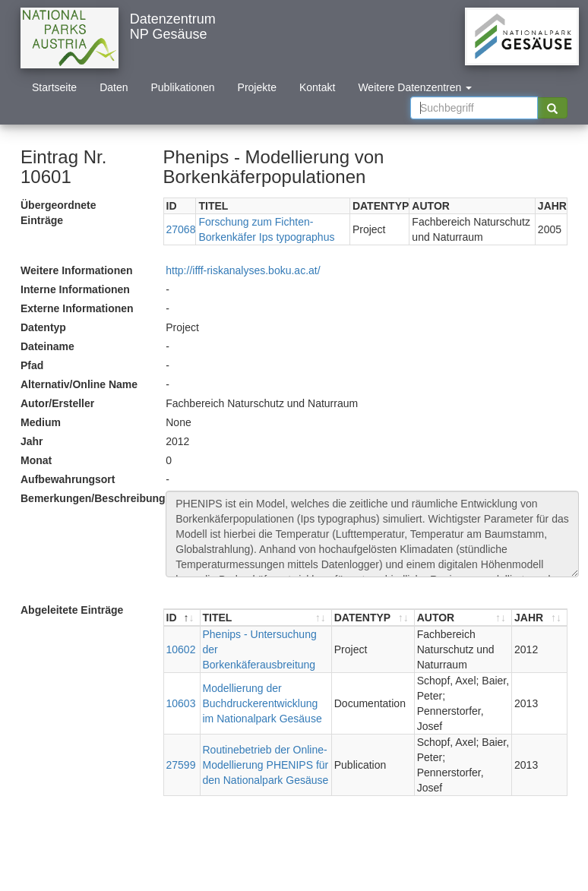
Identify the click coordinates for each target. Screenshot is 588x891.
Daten (114, 87)
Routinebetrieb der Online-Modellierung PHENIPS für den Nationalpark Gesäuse (266, 765)
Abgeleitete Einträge (72, 610)
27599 (181, 765)
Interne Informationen (75, 289)
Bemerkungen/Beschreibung (87, 498)
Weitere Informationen (77, 270)
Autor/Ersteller (57, 403)
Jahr (32, 441)
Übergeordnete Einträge (58, 213)
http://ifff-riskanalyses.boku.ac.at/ (243, 270)
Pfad (32, 365)
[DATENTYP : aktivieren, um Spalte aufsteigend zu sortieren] (373, 618)
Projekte (257, 87)
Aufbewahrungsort (68, 479)
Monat (36, 460)
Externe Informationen (77, 308)
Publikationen (183, 87)
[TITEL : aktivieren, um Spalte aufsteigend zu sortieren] (266, 618)
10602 (181, 649)
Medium (41, 422)
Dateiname (47, 346)
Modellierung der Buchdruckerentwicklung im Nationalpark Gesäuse (262, 703)
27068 (181, 229)
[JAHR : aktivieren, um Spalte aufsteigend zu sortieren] (539, 618)
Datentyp (43, 327)
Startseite (54, 87)
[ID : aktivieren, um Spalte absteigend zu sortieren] (182, 618)
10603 (181, 703)
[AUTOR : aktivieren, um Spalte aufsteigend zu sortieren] (463, 618)
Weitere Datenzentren (415, 87)
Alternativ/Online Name (79, 384)
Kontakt (317, 87)
